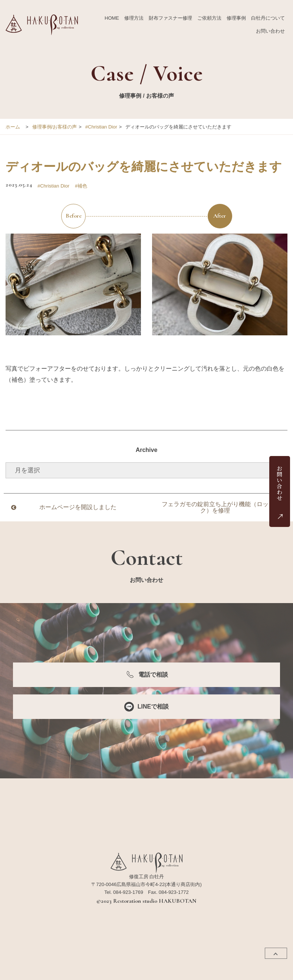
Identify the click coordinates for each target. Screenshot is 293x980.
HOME (112, 18)
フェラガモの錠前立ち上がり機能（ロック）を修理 (215, 507)
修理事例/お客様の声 (55, 127)
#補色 (81, 186)
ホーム (13, 127)
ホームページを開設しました (78, 507)
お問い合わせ (270, 31)
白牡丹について (268, 18)
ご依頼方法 (209, 18)
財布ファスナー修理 (170, 18)
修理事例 (236, 18)
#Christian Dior (101, 127)
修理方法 (134, 18)
